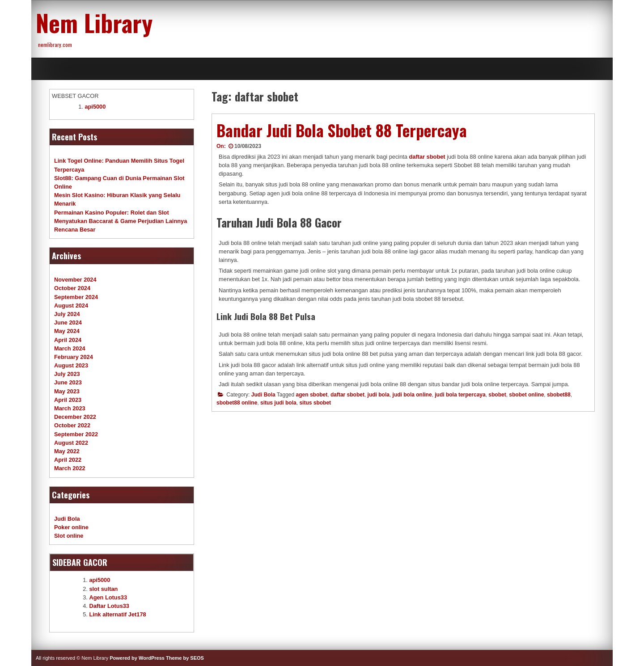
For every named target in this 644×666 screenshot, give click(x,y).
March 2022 (70, 468)
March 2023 (70, 408)
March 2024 (70, 348)
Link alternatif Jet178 (117, 614)
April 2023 (68, 400)
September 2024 (76, 297)
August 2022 (71, 443)
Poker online (71, 527)
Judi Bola (263, 395)
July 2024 (67, 314)
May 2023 (67, 391)
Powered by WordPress (137, 658)
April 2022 (68, 460)
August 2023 (71, 365)
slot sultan (103, 589)
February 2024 (74, 357)
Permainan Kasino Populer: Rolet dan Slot (112, 213)
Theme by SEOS (185, 658)
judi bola (379, 395)
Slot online (69, 536)
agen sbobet (312, 395)
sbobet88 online (237, 403)
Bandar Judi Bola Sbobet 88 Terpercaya (342, 130)
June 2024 (68, 322)
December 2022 (75, 417)
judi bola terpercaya (460, 395)
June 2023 (68, 382)
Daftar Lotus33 (109, 606)
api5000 (95, 107)
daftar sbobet (427, 157)
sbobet (497, 395)
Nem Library (94, 22)
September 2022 (76, 434)
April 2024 (68, 340)
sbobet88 (559, 395)
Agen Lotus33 (108, 597)
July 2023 (67, 374)
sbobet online (526, 395)
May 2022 (67, 451)
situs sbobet (315, 403)
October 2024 (72, 288)
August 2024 (71, 306)
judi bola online (412, 395)
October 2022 (72, 425)
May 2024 (67, 331)
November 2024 (75, 280)
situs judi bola (278, 403)
